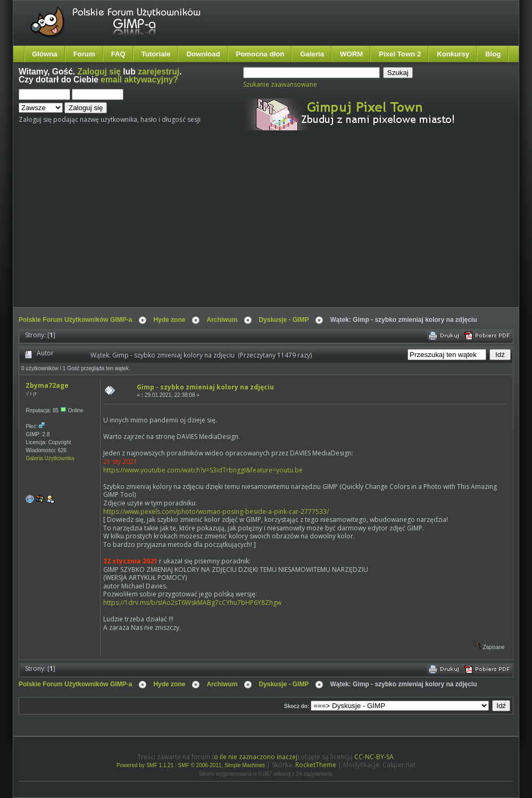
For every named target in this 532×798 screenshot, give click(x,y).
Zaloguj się (99, 72)
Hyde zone (169, 320)
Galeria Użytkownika (50, 458)
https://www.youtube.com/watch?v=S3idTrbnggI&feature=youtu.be (203, 470)
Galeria (312, 54)
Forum (84, 54)
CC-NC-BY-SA (374, 757)
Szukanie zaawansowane (280, 84)
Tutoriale (156, 54)
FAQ (118, 54)
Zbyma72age (47, 385)
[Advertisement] (172, 228)
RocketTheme (316, 765)
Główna (45, 54)
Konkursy (453, 54)
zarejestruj (159, 72)
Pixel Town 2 (400, 54)
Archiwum (222, 320)
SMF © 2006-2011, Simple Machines (222, 765)
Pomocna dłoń (260, 54)
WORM (351, 54)
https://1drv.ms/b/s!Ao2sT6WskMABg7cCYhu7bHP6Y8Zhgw (192, 602)
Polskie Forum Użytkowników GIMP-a (75, 320)
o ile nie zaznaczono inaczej (256, 757)
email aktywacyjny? (139, 80)
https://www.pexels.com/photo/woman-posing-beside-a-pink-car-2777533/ (216, 512)
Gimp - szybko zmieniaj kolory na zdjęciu (205, 387)
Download (203, 54)
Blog (493, 54)
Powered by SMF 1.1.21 (145, 765)
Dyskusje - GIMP (284, 320)
